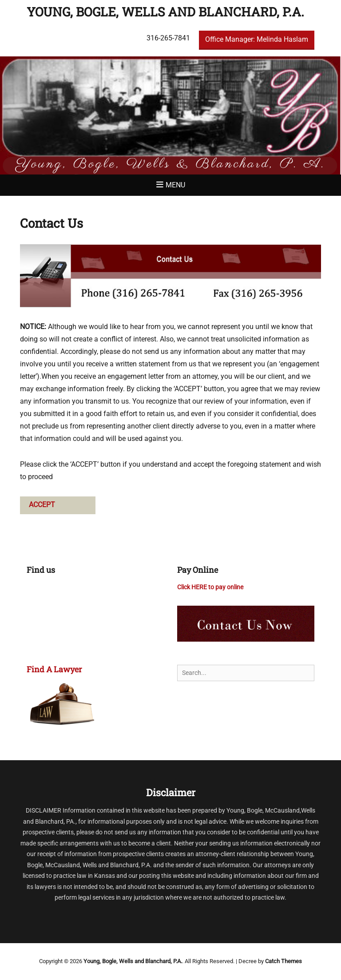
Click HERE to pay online (210, 587)
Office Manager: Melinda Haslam (257, 39)
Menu (175, 185)
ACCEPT (42, 505)
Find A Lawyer (54, 669)
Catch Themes (284, 961)
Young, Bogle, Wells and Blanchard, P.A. (165, 12)
